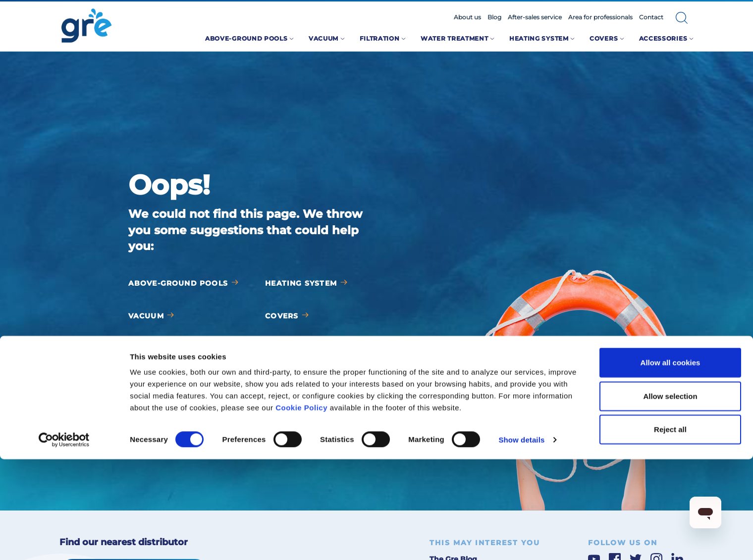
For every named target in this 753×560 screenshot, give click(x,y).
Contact (651, 17)
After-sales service (535, 17)
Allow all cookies (671, 463)
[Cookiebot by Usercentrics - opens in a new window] (64, 541)
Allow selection (670, 497)
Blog (494, 17)
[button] (682, 18)
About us (467, 17)
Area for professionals (600, 17)
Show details (521, 540)
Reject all (670, 530)
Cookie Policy (301, 508)
